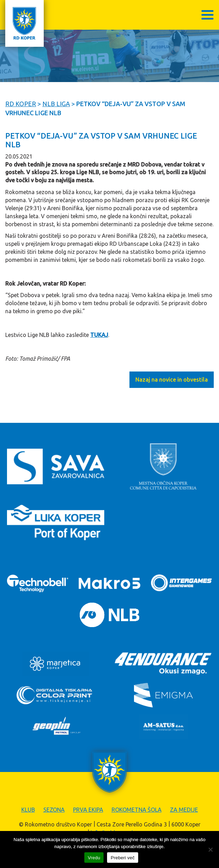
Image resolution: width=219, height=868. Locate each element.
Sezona (54, 810)
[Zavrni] (210, 849)
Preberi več (123, 858)
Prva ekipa (88, 810)
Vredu (94, 858)
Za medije (184, 810)
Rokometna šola (137, 810)
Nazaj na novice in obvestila (172, 380)
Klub (28, 810)
